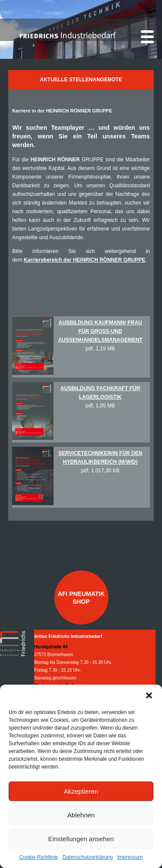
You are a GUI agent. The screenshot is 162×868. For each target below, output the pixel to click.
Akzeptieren (81, 791)
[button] (149, 695)
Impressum (130, 857)
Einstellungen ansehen (81, 839)
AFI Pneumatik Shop (81, 598)
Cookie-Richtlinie (38, 857)
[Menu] (147, 37)
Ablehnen (81, 815)
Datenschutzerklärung (87, 857)
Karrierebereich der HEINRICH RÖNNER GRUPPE (84, 260)
